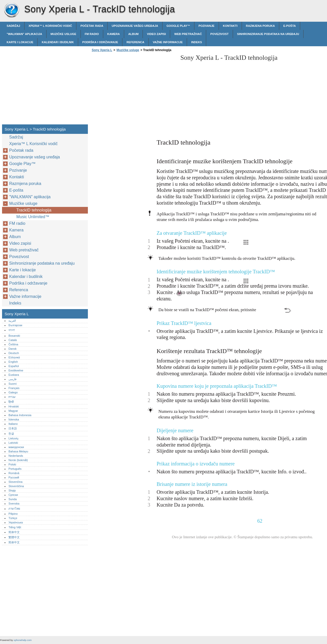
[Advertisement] (133, 90)
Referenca (135, 42)
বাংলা (12, 330)
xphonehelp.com (22, 640)
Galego (13, 392)
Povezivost (219, 34)
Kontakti (230, 26)
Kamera (114, 34)
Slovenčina (15, 482)
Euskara (14, 375)
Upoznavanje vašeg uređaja (135, 26)
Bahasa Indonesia (20, 415)
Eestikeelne (16, 370)
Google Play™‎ (178, 26)
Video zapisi (156, 34)
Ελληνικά (14, 357)
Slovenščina (16, 486)
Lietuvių (13, 438)
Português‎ (15, 469)
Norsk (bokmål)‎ (18, 460)
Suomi (13, 384)
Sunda (13, 499)
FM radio (92, 34)
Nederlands (16, 456)
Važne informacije (168, 42)
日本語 (13, 428)
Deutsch (14, 353)
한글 (11, 434)
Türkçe (13, 518)
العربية (12, 321)
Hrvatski (14, 406)
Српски (13, 495)
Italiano (13, 424)
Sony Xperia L (11, 10)
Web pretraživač (188, 34)
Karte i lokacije (20, 42)
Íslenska (14, 419)
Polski (12, 464)
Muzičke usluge (63, 34)
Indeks (196, 42)
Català (13, 340)
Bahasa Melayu (18, 451)
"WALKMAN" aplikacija (24, 34)
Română (14, 473)
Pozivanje (207, 26)
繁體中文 (14, 537)
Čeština (13, 344)
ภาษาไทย (14, 509)
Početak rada (92, 26)
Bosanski (14, 336)
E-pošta (290, 26)
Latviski (13, 443)
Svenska (14, 504)
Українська (16, 522)
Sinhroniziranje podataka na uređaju (268, 34)
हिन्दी (11, 402)
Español (14, 366)
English (13, 362)
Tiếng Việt (15, 527)
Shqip (12, 490)
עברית (12, 397)
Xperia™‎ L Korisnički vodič (50, 26)
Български (15, 325)
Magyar (13, 411)
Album (133, 34)
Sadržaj (13, 26)
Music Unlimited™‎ (33, 217)
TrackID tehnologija (34, 210)
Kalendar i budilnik (58, 42)
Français (14, 388)
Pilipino (13, 514)
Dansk (13, 349)
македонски (16, 447)
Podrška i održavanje (100, 42)
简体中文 (14, 532)
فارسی (12, 379)
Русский (14, 477)
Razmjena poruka (260, 26)
